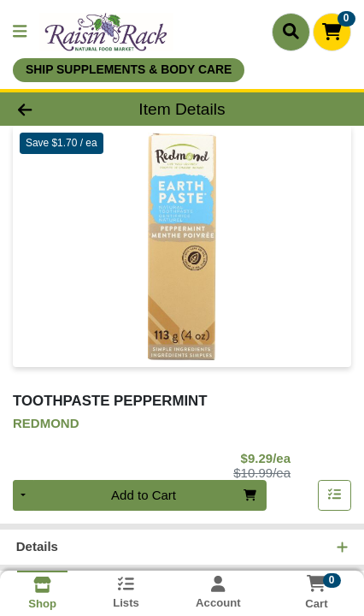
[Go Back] (55, 109)
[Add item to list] (335, 495)
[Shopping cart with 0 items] (332, 32)
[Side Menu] (20, 32)
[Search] (291, 32)
